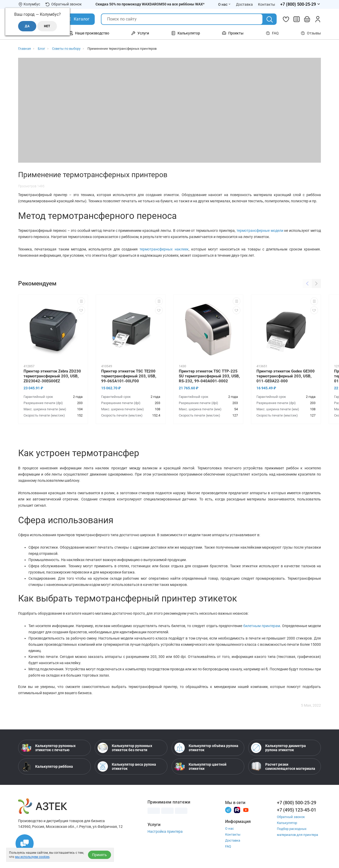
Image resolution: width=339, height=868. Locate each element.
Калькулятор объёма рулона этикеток (206, 748)
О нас (230, 828)
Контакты (233, 834)
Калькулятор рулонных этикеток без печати (125, 748)
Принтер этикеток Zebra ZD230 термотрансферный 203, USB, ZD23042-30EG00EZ (52, 376)
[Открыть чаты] (25, 843)
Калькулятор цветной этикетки (200, 766)
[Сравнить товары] (297, 19)
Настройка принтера (165, 831)
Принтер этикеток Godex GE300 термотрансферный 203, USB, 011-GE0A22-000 (286, 376)
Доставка (233, 840)
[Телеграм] (228, 810)
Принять (100, 855)
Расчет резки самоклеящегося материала (283, 766)
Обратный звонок (64, 4)
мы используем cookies (32, 857)
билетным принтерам (262, 626)
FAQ (272, 33)
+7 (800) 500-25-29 (297, 803)
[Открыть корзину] (307, 19)
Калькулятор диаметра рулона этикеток (278, 748)
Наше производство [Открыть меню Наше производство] (89, 33)
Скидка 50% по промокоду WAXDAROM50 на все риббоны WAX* (150, 4)
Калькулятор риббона (47, 766)
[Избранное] (286, 19)
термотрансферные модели (260, 231)
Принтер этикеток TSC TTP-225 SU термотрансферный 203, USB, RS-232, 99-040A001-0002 (209, 376)
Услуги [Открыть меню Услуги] (140, 33)
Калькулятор (287, 823)
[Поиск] (270, 19)
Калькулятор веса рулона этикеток (127, 766)
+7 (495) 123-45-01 (297, 810)
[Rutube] (237, 810)
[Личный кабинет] (318, 19)
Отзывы (311, 33)
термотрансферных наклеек (164, 249)
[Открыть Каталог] (78, 19)
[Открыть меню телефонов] (301, 4)
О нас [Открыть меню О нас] (224, 4)
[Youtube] (246, 810)
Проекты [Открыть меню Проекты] (233, 33)
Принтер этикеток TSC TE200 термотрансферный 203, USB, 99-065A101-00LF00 (129, 376)
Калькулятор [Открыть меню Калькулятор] (186, 33)
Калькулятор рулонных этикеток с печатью (48, 748)
